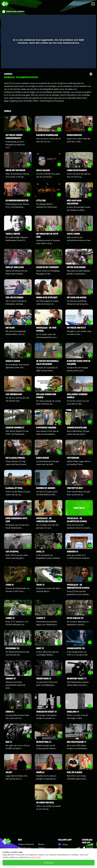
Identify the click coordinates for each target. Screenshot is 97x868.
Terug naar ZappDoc (15, 12)
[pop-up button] (85, 63)
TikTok (63, 844)
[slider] (48, 57)
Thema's (41, 848)
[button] (6, 63)
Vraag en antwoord (26, 844)
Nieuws (41, 844)
